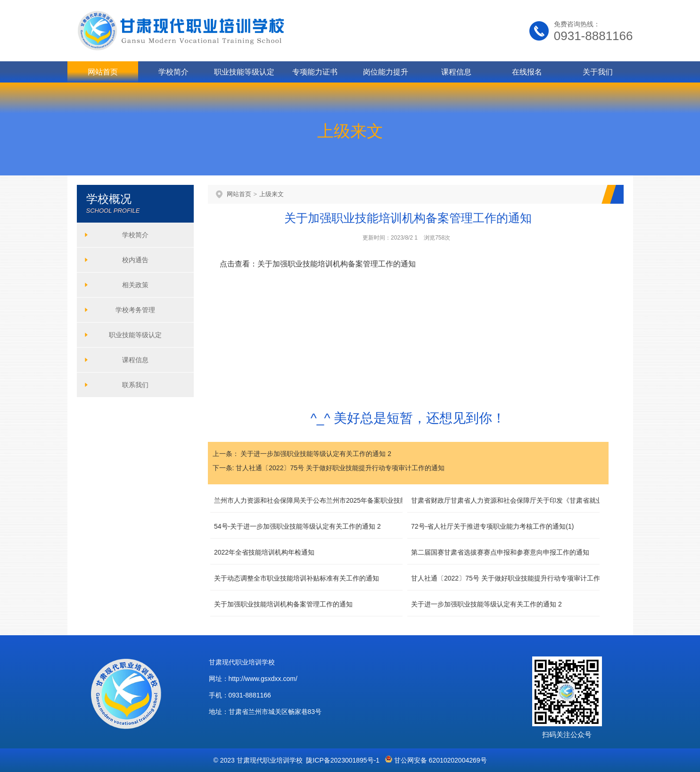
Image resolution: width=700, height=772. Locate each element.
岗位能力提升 (386, 72)
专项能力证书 (315, 72)
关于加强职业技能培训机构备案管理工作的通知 (337, 264)
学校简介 (173, 72)
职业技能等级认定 (244, 72)
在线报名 (527, 72)
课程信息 (456, 72)
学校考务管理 (135, 310)
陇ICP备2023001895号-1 (343, 760)
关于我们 (598, 72)
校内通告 (135, 260)
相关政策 (135, 285)
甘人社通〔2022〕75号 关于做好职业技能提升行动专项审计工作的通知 (340, 468)
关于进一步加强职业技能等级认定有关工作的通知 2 (316, 454)
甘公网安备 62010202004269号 (436, 760)
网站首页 (103, 72)
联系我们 (135, 385)
